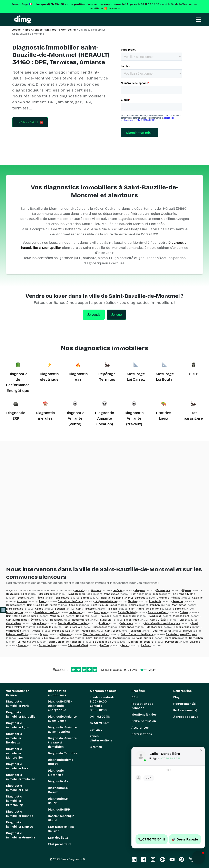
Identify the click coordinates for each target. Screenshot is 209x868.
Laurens (195, 642)
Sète (21, 598)
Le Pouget (75, 612)
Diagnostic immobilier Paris (18, 704)
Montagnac (179, 605)
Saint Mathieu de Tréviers (22, 620)
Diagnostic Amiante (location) (104, 419)
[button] (198, 857)
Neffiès (105, 645)
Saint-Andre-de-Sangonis (145, 609)
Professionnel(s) (185, 710)
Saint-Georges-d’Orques (181, 634)
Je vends (94, 315)
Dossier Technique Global (61, 818)
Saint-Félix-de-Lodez (104, 605)
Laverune (24, 638)
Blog (176, 697)
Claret (183, 620)
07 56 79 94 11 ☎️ (30, 122)
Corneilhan (196, 638)
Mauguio (140, 590)
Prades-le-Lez (61, 631)
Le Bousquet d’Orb (105, 642)
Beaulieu (55, 620)
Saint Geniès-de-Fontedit (65, 642)
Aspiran (74, 605)
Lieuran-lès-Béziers (141, 642)
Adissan (22, 601)
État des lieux (58, 838)
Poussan (106, 616)
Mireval (188, 631)
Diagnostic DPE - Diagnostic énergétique (60, 706)
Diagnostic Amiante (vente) (75, 419)
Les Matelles (45, 627)
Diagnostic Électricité (56, 773)
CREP (193, 374)
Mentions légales (144, 715)
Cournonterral (162, 631)
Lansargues (131, 620)
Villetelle (178, 609)
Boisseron (83, 616)
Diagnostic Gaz (59, 781)
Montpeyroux (15, 612)
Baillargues (62, 598)
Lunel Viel (106, 620)
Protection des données (142, 706)
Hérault (79, 590)
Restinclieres (80, 620)
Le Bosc (146, 645)
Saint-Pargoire (85, 609)
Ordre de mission (144, 721)
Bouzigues (100, 612)
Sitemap (96, 747)
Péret (125, 645)
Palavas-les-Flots (17, 634)
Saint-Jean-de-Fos (46, 612)
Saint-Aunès (94, 638)
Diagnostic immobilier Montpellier (15, 753)
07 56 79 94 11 (100, 723)
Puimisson (171, 642)
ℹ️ (3, 610)
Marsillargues (47, 594)
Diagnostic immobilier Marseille (21, 715)
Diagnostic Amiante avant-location (62, 730)
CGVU (135, 697)
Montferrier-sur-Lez (96, 634)
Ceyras (133, 605)
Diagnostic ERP (59, 810)
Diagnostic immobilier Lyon (18, 725)
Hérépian (171, 638)
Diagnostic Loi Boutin (58, 801)
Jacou (116, 638)
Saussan (136, 631)
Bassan (22, 645)
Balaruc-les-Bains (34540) (117, 598)
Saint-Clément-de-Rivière (137, 634)
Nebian (132, 601)
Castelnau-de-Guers (71, 601)
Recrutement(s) (185, 704)
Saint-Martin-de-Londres (22, 616)
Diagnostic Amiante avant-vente (62, 719)
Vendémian (57, 616)
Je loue (117, 315)
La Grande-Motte (184, 594)
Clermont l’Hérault (168, 598)
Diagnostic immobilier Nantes (19, 825)
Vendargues (112, 594)
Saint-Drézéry (159, 620)
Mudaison (88, 631)
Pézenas (178, 601)
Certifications (142, 734)
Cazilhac (197, 598)
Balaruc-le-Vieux (158, 612)
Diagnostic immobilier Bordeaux (14, 738)
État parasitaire (60, 844)
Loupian (60, 609)
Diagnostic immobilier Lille (17, 788)
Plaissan (112, 609)
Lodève (104, 623)
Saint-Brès (112, 631)
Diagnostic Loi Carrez (58, 790)
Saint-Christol (127, 612)
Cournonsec (127, 627)
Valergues (127, 623)
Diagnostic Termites (63, 753)
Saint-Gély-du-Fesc (80, 594)
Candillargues (182, 627)
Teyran (44, 634)
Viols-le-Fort (181, 616)
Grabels (96, 590)
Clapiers (65, 634)
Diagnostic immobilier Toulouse (21, 777)
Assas (36, 631)
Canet (39, 609)
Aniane (184, 612)
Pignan (187, 590)
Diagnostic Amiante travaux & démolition (62, 743)
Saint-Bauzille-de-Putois (42, 605)
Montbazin (130, 616)
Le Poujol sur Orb (142, 638)
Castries (136, 594)
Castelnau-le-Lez (17, 594)
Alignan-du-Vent (78, 645)
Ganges (11, 605)
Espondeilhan (47, 645)
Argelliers (39, 623)
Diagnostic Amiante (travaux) (134, 419)
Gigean (157, 594)
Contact (96, 730)
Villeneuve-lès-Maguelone (58, 638)
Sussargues (100, 627)
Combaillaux (14, 623)
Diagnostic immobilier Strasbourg (14, 801)
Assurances (140, 728)
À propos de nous (186, 717)
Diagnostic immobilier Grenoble (21, 835)
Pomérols (155, 601)
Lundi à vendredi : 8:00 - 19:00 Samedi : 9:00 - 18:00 (102, 704)
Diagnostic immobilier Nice (17, 766)
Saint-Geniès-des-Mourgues (162, 623)
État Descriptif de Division (61, 829)
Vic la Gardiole (73, 627)
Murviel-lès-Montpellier (73, 623)
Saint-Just (155, 616)
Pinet (42, 601)
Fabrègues (163, 590)
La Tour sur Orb (27, 642)
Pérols (40, 598)
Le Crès (118, 590)
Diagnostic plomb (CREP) (61, 762)
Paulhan (155, 605)
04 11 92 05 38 (100, 717)
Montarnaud (154, 627)
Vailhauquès (13, 631)
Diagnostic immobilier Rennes (20, 814)
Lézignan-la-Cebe (106, 601)
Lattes (85, 598)
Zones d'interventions (101, 738)
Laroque (140, 598)
